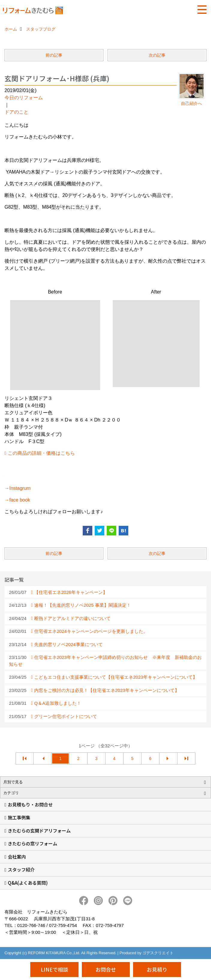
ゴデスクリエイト (158, 953)
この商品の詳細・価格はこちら (41, 453)
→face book (17, 500)
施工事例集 (19, 817)
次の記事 (157, 55)
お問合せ (106, 969)
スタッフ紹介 (21, 870)
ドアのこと (16, 112)
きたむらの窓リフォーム (33, 843)
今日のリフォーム (24, 98)
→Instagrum (18, 488)
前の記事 (54, 55)
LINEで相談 (54, 969)
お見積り (157, 969)
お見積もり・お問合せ (30, 804)
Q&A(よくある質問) (28, 883)
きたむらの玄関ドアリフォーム (39, 831)
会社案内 (17, 857)
